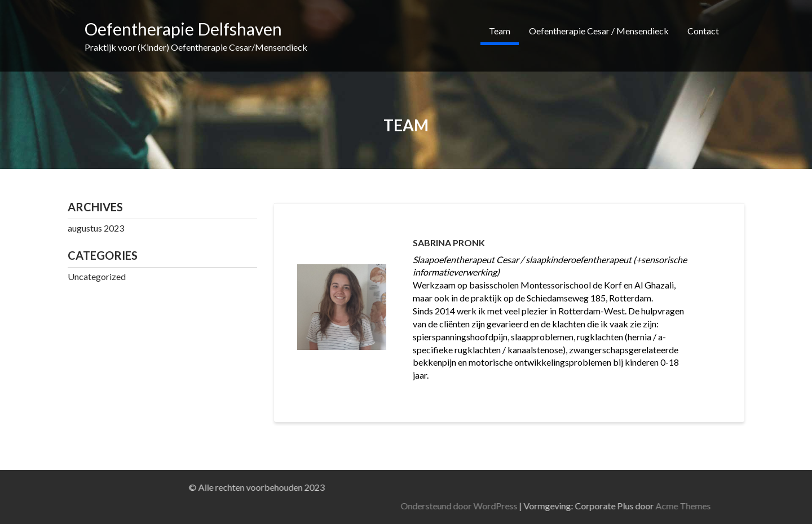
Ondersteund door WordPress (622, 506)
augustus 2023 (96, 228)
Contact (703, 31)
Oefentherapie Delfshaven (183, 29)
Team (500, 31)
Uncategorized (97, 276)
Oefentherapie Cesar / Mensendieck (599, 31)
